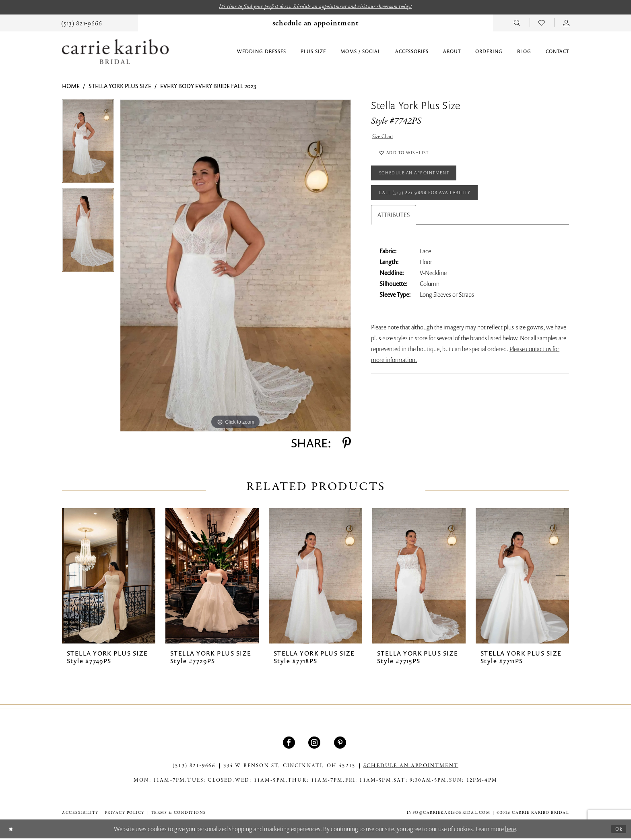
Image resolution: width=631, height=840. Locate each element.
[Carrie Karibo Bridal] (115, 53)
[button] (566, 24)
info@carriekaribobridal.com (449, 814)
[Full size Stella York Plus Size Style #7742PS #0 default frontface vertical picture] (236, 267)
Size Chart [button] (385, 139)
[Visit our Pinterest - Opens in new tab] (341, 744)
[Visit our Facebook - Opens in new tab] (290, 744)
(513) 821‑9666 (194, 768)
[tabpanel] (88, 146)
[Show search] (517, 24)
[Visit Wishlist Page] (542, 24)
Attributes (394, 231)
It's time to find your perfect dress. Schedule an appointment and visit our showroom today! (316, 8)
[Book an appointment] (316, 24)
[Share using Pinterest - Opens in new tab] (347, 445)
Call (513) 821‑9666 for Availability (437, 207)
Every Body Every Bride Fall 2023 (208, 87)
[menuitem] (82, 24)
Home (71, 87)
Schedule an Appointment (425, 183)
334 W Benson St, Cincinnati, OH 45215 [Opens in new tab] (289, 768)
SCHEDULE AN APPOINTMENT (411, 768)
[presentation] (109, 577)
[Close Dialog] (12, 831)
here (510, 830)
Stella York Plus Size (120, 87)
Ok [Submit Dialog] (618, 830)
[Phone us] (82, 24)
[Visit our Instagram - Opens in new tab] (315, 744)
